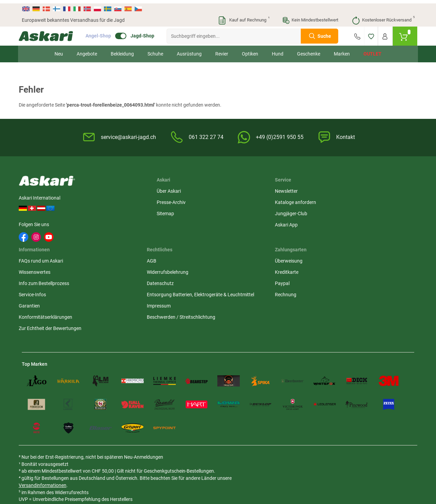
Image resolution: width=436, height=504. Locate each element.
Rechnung (366, 223)
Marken (342, 50)
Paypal (363, 212)
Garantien (233, 235)
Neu (59, 50)
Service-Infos (236, 223)
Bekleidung (122, 50)
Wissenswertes (238, 201)
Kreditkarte (367, 201)
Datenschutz (302, 212)
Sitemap (109, 212)
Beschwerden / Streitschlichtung (307, 264)
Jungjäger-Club (172, 212)
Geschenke (309, 50)
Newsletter (167, 190)
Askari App (167, 223)
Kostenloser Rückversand (383, 17)
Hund (278, 50)
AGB (294, 190)
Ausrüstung (189, 50)
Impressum (301, 249)
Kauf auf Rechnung (244, 17)
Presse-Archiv (115, 201)
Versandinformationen (77, 432)
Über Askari (113, 190)
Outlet (372, 50)
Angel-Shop (101, 33)
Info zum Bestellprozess (247, 212)
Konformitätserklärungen (249, 246)
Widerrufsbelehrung (310, 201)
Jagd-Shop (145, 33)
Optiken (250, 50)
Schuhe (155, 50)
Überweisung (369, 190)
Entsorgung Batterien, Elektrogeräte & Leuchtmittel (312, 231)
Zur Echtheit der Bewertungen (239, 261)
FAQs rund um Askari (244, 190)
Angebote (87, 50)
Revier (222, 50)
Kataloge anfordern (176, 201)
